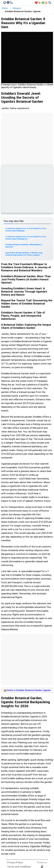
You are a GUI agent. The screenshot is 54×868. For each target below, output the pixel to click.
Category (17, 8)
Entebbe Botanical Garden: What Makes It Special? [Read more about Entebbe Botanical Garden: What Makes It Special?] (24, 246)
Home (5, 8)
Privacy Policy (15, 863)
